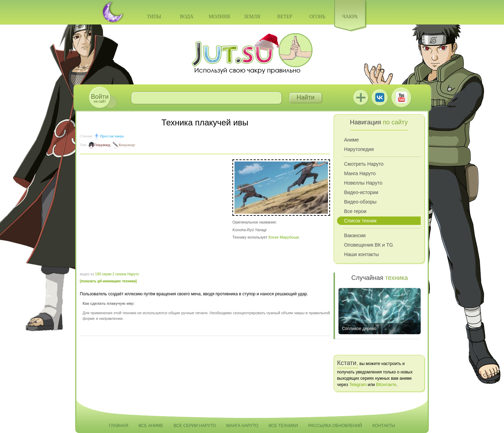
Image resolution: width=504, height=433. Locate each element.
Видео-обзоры (360, 202)
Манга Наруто (360, 173)
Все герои (355, 211)
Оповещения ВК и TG (369, 245)
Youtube (401, 97)
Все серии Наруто (195, 426)
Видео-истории (361, 192)
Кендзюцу (127, 145)
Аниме (351, 140)
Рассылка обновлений (335, 426)
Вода (187, 17)
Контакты (384, 426)
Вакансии (355, 235)
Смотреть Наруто (364, 164)
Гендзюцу (102, 145)
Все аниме (151, 426)
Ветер (285, 17)
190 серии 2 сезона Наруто (117, 274)
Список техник (360, 221)
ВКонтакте (380, 97)
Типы (154, 17)
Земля (252, 17)
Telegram (358, 385)
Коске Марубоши (284, 237)
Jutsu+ (361, 97)
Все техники (283, 426)
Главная (118, 426)
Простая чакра (112, 136)
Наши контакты (361, 254)
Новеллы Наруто (363, 183)
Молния (219, 17)
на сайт (100, 98)
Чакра (350, 17)
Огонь (317, 17)
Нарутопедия (359, 149)
